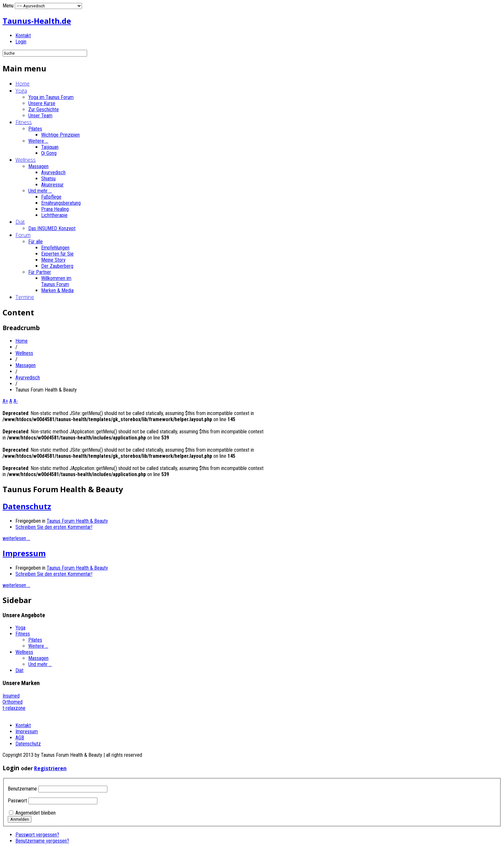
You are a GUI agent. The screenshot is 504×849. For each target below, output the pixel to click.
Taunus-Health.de (37, 21)
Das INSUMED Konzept (52, 228)
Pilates (35, 129)
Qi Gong (49, 153)
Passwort (17, 801)
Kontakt (23, 36)
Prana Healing (55, 209)
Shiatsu (48, 179)
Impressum (24, 553)
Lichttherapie (54, 215)
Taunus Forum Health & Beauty (77, 521)
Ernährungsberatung (61, 203)
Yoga (21, 91)
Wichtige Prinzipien (60, 135)
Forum (23, 235)
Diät (20, 222)
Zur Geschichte (44, 109)
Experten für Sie (57, 254)
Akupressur (52, 185)
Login (21, 42)
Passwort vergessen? (37, 835)
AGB (20, 738)
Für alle (36, 242)
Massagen (38, 166)
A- (16, 401)
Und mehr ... (40, 191)
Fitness (24, 122)
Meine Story (53, 260)
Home (22, 84)
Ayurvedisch (53, 172)
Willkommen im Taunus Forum (56, 281)
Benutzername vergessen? (42, 841)
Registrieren (50, 768)
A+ (5, 401)
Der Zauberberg (57, 266)
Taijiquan (50, 147)
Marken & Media (57, 290)
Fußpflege (51, 197)
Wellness (26, 160)
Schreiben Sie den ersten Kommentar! (54, 527)
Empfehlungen (55, 248)
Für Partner (40, 272)
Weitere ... (38, 141)
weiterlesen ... (16, 538)
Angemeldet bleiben (36, 813)
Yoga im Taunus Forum (51, 97)
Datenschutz (27, 506)
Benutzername (22, 789)
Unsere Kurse (42, 103)
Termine (25, 297)
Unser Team (40, 116)
